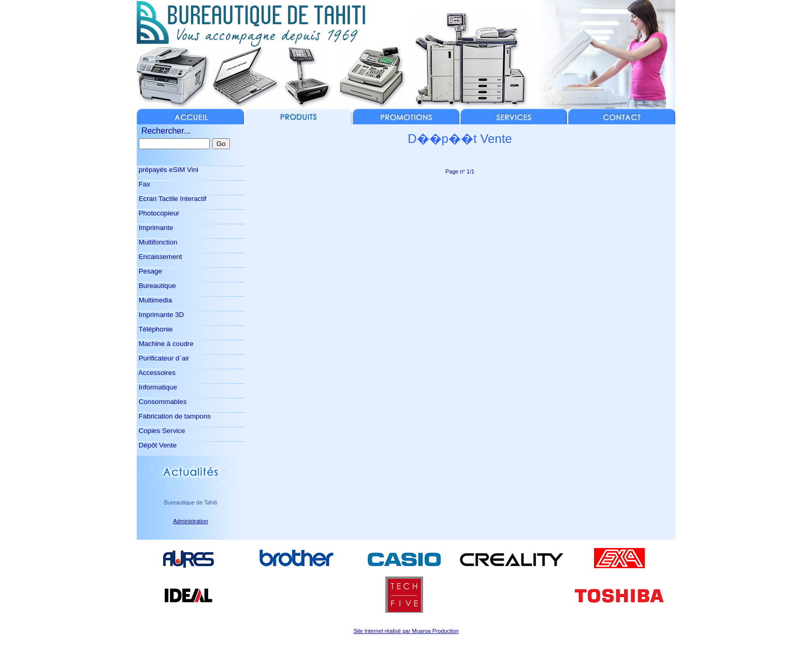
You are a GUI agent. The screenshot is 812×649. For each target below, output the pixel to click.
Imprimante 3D (160, 315)
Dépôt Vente (157, 445)
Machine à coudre (165, 344)
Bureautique (156, 286)
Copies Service (161, 431)
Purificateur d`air (163, 358)
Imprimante (155, 228)
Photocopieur (158, 213)
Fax (143, 184)
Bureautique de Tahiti (190, 502)
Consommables (162, 402)
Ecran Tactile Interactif (172, 199)
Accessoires (156, 373)
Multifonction (157, 242)
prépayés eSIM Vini (168, 170)
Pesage (149, 271)
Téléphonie (155, 329)
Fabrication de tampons (174, 416)
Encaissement (159, 257)
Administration (191, 521)
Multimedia (154, 300)
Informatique (157, 387)
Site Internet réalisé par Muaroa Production (406, 631)
